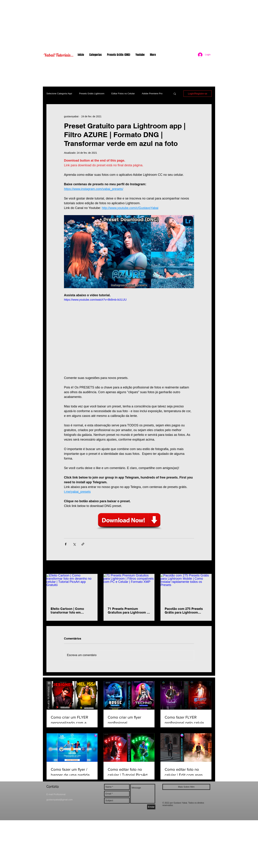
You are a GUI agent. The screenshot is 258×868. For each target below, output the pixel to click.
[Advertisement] (129, 25)
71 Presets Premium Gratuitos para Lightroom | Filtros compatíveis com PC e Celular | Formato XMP (128, 611)
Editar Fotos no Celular (123, 94)
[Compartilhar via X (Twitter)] (74, 544)
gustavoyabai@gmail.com (59, 800)
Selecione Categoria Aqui (59, 94)
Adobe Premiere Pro (152, 94)
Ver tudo (207, 567)
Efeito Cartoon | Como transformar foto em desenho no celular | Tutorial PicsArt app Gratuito (72, 611)
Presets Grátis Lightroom (92, 94)
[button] (175, 94)
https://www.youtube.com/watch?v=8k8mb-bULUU (95, 300)
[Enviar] (151, 807)
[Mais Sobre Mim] (186, 787)
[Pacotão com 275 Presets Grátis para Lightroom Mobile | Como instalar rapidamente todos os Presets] (186, 588)
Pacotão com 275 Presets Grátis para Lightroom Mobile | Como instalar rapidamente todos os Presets (184, 611)
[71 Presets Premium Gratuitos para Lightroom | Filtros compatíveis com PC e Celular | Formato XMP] (129, 588)
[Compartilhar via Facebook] (66, 544)
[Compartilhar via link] (83, 544)
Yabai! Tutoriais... (59, 55)
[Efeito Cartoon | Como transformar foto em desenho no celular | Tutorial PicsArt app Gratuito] (72, 588)
